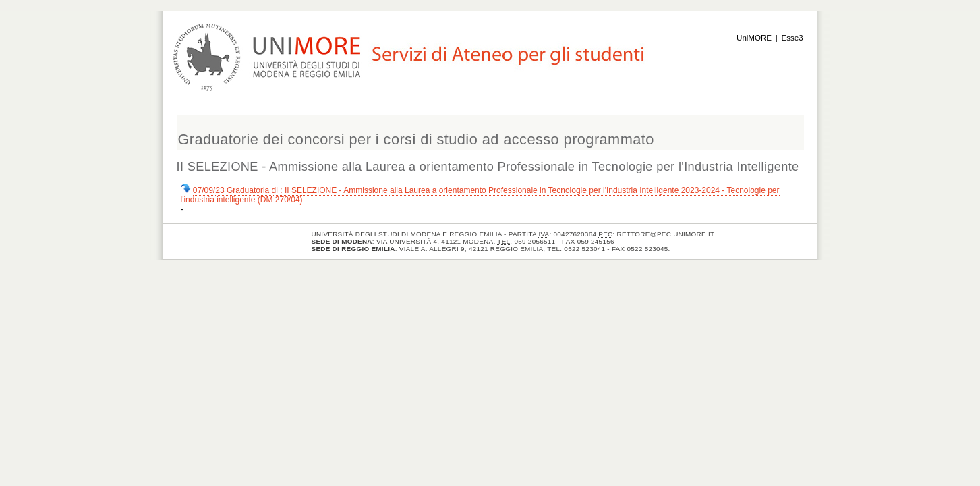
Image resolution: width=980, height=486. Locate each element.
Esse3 (792, 38)
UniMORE (754, 38)
